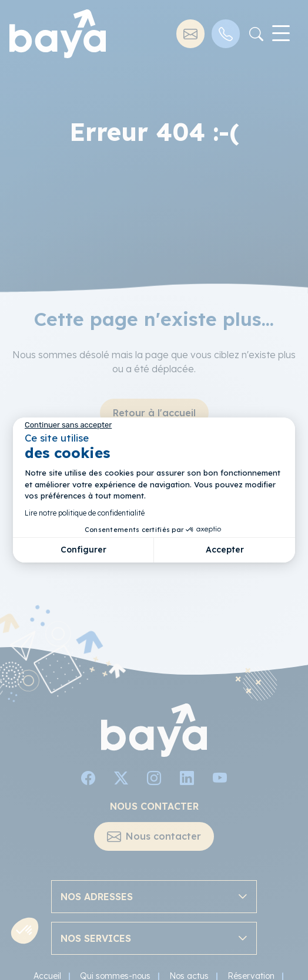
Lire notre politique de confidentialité (85, 513)
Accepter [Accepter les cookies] (225, 550)
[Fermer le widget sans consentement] (68, 425)
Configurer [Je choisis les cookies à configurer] (83, 550)
